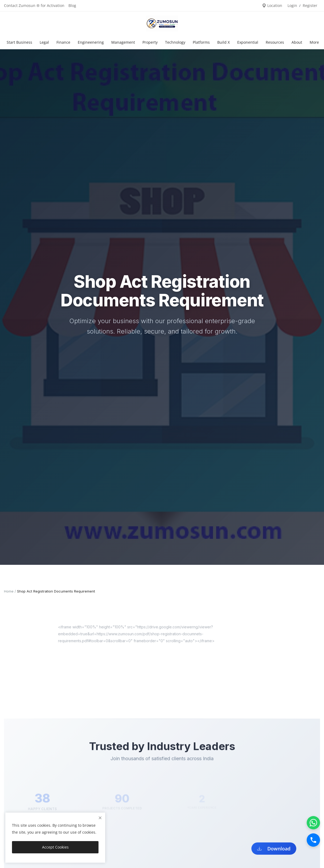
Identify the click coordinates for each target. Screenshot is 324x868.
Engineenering (91, 42)
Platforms (201, 42)
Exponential (248, 42)
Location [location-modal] (272, 5)
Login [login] (292, 5)
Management (123, 42)
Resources (275, 42)
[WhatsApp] (313, 823)
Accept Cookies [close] (55, 847)
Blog (72, 5)
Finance (63, 42)
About (297, 42)
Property (150, 42)
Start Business (19, 42)
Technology (175, 42)
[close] (100, 818)
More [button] (314, 42)
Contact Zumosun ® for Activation (34, 5)
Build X (223, 42)
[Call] (313, 840)
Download (276, 848)
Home (9, 591)
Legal (44, 42)
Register (310, 5)
